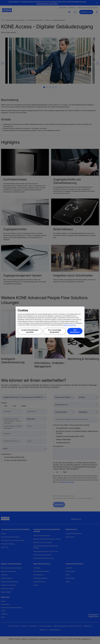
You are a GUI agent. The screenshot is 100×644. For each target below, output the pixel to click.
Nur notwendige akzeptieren (55, 331)
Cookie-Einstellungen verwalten (30, 331)
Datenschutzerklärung (70, 325)
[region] (50, 322)
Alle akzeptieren (75, 331)
